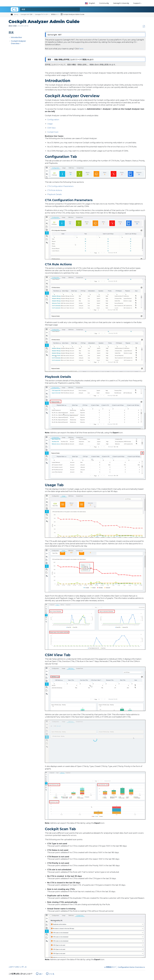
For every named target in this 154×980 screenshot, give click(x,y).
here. (81, 49)
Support (137, 3)
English (90, 3)
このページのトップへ (17, 967)
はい (41, 974)
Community (104, 3)
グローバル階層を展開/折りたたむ (13, 15)
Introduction (16, 37)
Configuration (53, 120)
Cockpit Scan (53, 132)
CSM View (51, 128)
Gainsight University (121, 3)
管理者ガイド (55, 14)
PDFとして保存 (144, 26)
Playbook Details (54, 194)
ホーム (16, 14)
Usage (50, 124)
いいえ (52, 974)
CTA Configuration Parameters (60, 186)
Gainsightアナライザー (42, 14)
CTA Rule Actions (55, 190)
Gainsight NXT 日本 (26, 14)
